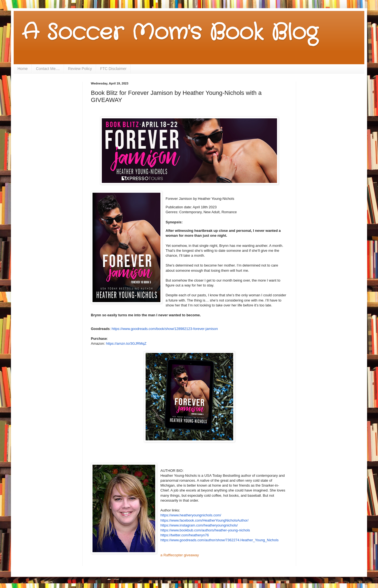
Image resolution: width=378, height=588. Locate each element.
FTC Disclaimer (113, 69)
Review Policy (80, 69)
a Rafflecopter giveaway (180, 555)
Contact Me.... (48, 69)
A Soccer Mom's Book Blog (170, 33)
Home (23, 69)
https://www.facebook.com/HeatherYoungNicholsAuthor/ (204, 520)
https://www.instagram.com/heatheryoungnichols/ (199, 525)
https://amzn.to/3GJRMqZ (126, 343)
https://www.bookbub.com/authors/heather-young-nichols (205, 530)
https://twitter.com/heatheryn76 (185, 535)
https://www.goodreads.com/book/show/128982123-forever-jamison (165, 329)
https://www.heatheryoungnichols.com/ (191, 515)
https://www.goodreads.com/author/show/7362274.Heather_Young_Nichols (220, 540)
